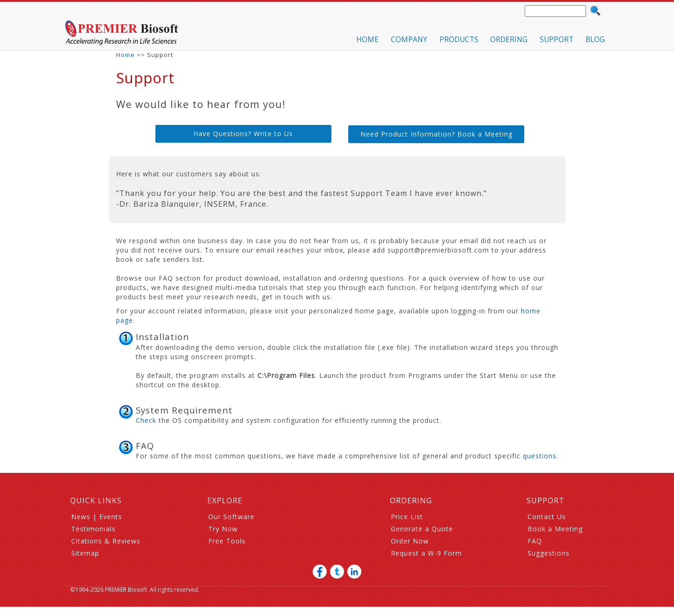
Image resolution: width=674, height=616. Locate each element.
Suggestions (549, 553)
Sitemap (85, 553)
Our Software (231, 517)
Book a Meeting (555, 529)
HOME (367, 40)
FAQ (535, 541)
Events (111, 517)
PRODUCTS (459, 40)
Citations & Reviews (106, 541)
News (81, 517)
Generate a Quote (422, 529)
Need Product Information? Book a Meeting (436, 134)
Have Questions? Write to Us (243, 134)
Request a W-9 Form (426, 553)
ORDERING (509, 40)
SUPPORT (557, 40)
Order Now (410, 541)
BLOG (595, 40)
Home (125, 55)
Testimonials (93, 529)
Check (146, 420)
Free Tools (227, 541)
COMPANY (409, 40)
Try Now (223, 529)
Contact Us (547, 517)
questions (540, 456)
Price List (407, 517)
